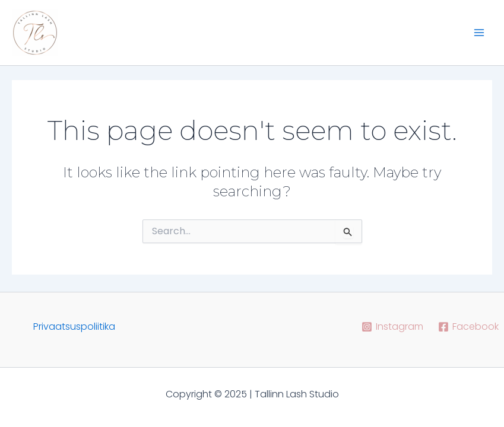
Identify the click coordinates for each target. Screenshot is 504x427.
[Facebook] (468, 327)
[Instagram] (392, 327)
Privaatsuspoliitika (74, 326)
